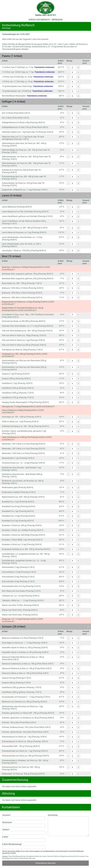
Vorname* (7, 815)
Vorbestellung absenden (45, 863)
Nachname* (7, 822)
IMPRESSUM (57, 20)
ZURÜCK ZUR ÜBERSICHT (39, 20)
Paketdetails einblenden (44, 67)
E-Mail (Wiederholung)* (12, 844)
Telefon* (6, 830)
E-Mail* (5, 837)
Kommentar (53, 815)
